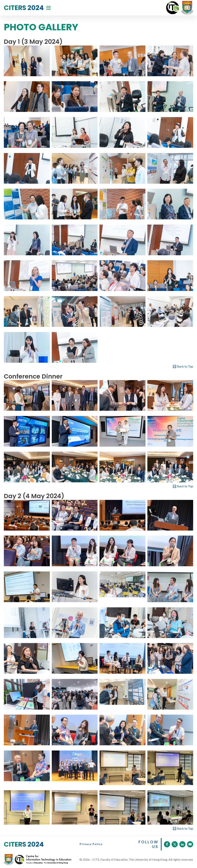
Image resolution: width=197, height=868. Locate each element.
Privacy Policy (91, 844)
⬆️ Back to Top (183, 366)
